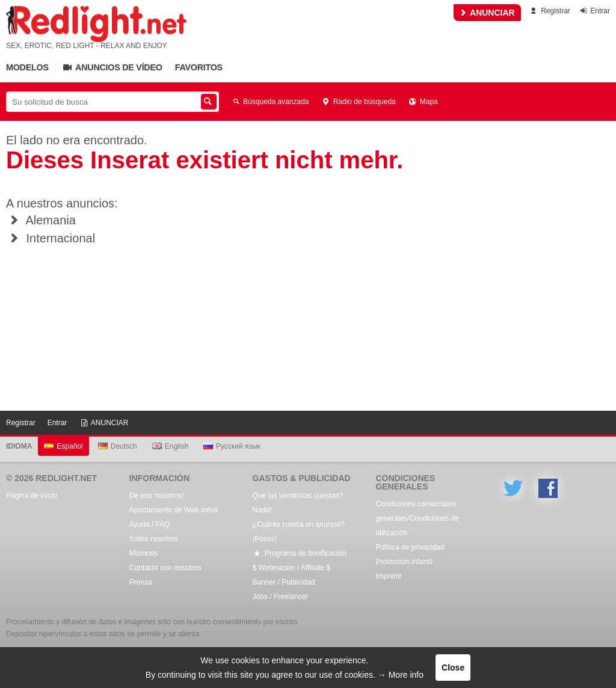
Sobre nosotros (154, 539)
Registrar (550, 11)
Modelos (27, 67)
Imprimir (388, 576)
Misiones (143, 553)
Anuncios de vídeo (112, 67)
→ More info (401, 675)
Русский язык (232, 446)
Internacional (51, 238)
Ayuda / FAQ (150, 524)
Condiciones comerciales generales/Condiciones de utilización (417, 518)
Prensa (141, 582)
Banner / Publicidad (284, 582)
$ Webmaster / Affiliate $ (292, 568)
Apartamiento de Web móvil (174, 510)
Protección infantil (404, 562)
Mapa (423, 102)
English (170, 446)
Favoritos (199, 67)
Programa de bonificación (300, 553)
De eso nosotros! (157, 496)
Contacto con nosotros (165, 568)
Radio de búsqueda (359, 102)
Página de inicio (32, 496)
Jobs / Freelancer (281, 597)
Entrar (594, 11)
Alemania (41, 220)
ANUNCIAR (487, 13)
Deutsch (118, 446)
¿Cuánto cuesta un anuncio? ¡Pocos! (299, 532)
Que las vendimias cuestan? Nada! (298, 503)
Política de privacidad (410, 547)
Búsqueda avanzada (270, 102)
